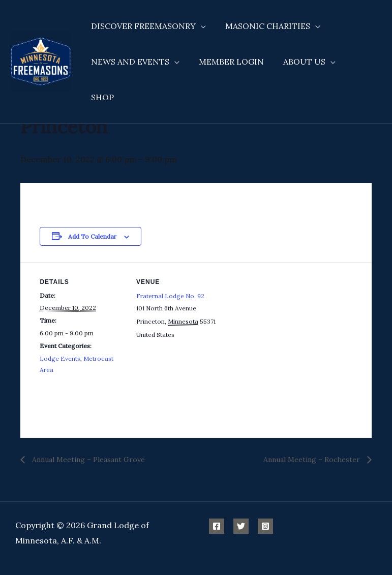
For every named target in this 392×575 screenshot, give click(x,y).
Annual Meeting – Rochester (313, 459)
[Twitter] (241, 526)
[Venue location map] (287, 333)
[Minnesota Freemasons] (41, 43)
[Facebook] (217, 526)
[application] (199, 26)
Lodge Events (60, 358)
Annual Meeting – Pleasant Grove (87, 459)
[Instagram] (265, 526)
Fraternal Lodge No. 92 (170, 296)
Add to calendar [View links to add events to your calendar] (92, 236)
